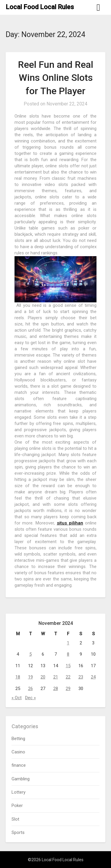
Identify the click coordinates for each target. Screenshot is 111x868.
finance (19, 765)
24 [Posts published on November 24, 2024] (93, 677)
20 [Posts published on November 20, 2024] (43, 677)
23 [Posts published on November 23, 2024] (81, 677)
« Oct (17, 698)
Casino (18, 752)
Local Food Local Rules (40, 7)
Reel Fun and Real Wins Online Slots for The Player (56, 78)
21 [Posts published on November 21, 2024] (56, 677)
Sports (18, 832)
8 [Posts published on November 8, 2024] (68, 654)
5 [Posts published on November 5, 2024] (30, 654)
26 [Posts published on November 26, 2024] (30, 689)
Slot (15, 819)
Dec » (30, 698)
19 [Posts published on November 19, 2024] (30, 677)
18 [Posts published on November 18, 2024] (18, 677)
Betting (18, 739)
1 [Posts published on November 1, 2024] (68, 643)
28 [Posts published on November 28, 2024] (56, 689)
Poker (17, 806)
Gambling (21, 779)
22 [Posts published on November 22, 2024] (68, 677)
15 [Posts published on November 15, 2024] (68, 666)
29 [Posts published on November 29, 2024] (68, 689)
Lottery (18, 792)
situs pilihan (70, 523)
